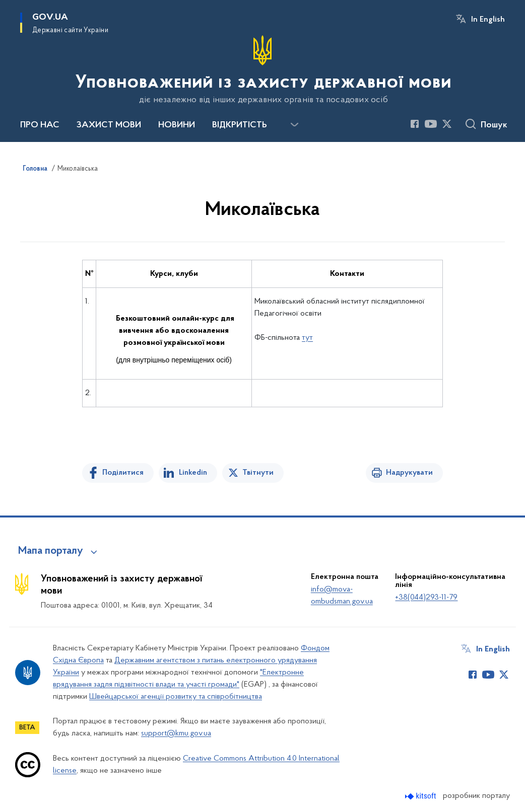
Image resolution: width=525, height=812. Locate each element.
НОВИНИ (177, 125)
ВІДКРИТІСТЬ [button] (240, 125)
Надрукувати (409, 473)
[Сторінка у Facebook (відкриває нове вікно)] (415, 124)
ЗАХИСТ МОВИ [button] (109, 125)
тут (307, 338)
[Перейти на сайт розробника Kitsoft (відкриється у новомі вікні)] (421, 796)
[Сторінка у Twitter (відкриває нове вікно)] (447, 124)
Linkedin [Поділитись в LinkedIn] (193, 473)
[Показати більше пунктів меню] (294, 125)
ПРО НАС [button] (40, 125)
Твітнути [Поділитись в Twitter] (258, 473)
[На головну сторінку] (262, 70)
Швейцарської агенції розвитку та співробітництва (176, 697)
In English (488, 20)
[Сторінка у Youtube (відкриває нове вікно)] (431, 124)
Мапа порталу (51, 551)
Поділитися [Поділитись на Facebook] (123, 473)
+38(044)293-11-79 (426, 598)
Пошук (494, 125)
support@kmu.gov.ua (176, 733)
